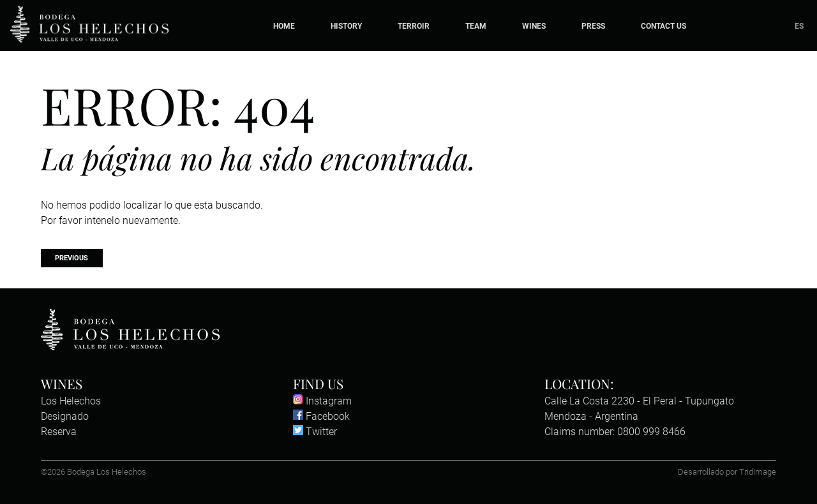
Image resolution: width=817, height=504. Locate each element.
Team (476, 26)
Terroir (414, 26)
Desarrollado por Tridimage (727, 472)
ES (799, 26)
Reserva (59, 432)
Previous (71, 258)
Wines (534, 26)
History (346, 26)
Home (284, 26)
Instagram (322, 401)
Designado (65, 416)
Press (593, 26)
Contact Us (663, 26)
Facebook (321, 416)
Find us (318, 383)
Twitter (315, 432)
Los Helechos (71, 401)
